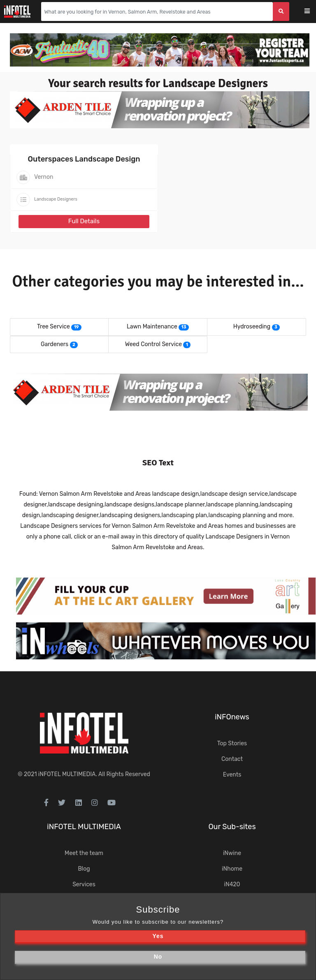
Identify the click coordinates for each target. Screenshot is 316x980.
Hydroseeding (252, 327)
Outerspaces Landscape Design (84, 159)
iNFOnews (232, 717)
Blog (84, 869)
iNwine (232, 853)
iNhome (232, 869)
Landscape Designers (56, 199)
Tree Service (53, 327)
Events (232, 775)
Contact (232, 759)
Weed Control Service (153, 344)
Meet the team (84, 853)
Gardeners (55, 344)
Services (84, 884)
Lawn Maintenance (152, 327)
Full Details (84, 221)
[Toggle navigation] (313, 12)
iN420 (232, 884)
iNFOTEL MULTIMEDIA (67, 774)
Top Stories (232, 743)
